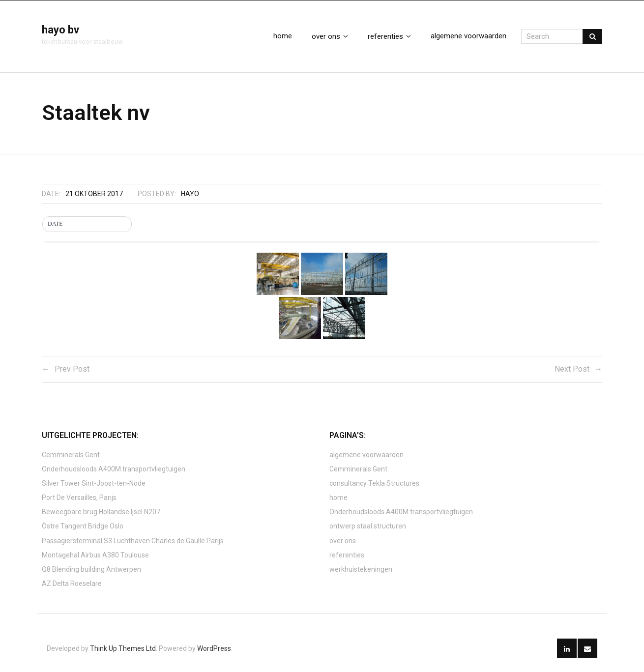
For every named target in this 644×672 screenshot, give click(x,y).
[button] (87, 226)
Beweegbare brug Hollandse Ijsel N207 (101, 513)
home (338, 499)
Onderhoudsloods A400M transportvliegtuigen (114, 470)
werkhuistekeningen (361, 571)
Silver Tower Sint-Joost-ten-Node (94, 484)
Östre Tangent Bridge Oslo (83, 527)
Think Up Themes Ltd (123, 649)
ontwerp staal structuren (368, 527)
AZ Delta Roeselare (72, 585)
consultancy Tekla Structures (374, 484)
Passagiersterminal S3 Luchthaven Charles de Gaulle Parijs (133, 542)
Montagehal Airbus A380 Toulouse (95, 556)
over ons (343, 542)
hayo (190, 195)
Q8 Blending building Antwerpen (91, 571)
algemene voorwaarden (366, 456)
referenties (347, 556)
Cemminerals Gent (71, 456)
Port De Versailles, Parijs (79, 499)
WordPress (214, 649)
